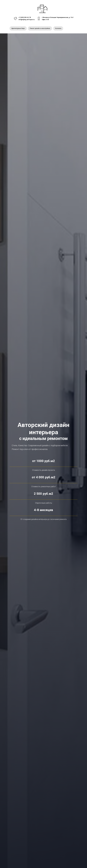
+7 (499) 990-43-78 (25, 17)
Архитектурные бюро (18, 29)
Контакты (59, 29)
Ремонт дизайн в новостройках (40, 29)
